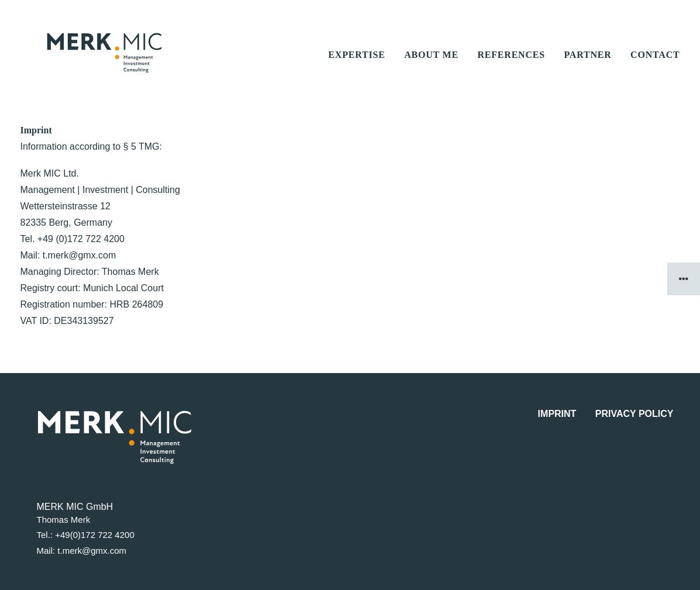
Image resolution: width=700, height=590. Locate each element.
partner (587, 66)
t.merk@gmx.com (92, 551)
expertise (356, 66)
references (511, 66)
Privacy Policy (635, 414)
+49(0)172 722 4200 (95, 535)
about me (431, 66)
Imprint (557, 414)
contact (655, 66)
